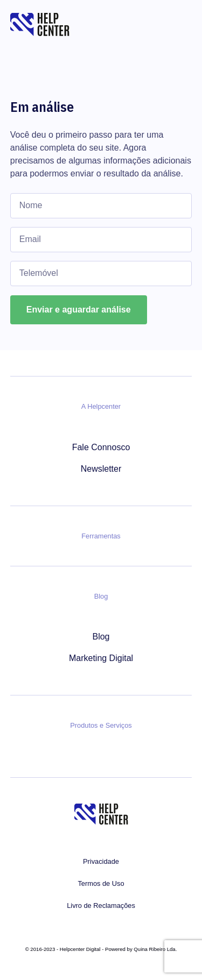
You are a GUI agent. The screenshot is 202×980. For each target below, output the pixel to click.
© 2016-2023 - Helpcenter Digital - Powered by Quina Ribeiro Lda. (101, 949)
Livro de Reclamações (101, 906)
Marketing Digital (101, 658)
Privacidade (101, 861)
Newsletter (101, 469)
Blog (101, 637)
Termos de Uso (101, 883)
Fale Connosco (101, 447)
